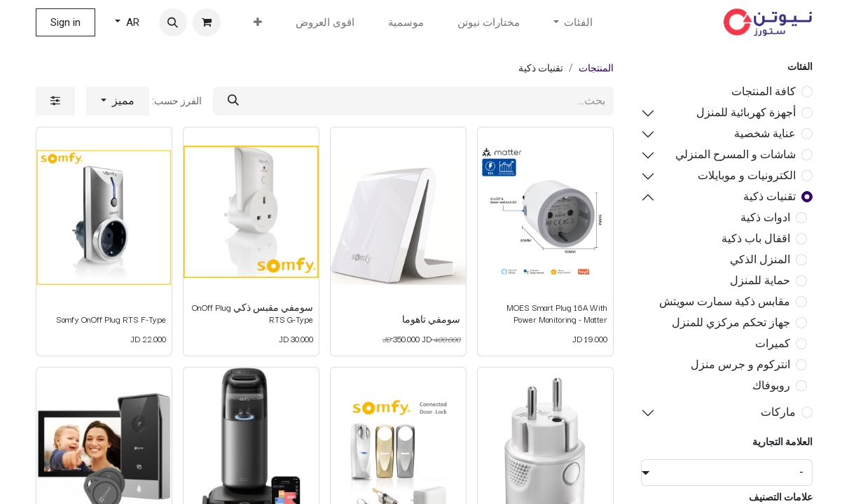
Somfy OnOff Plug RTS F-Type (111, 319)
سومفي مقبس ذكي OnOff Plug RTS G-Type (253, 313)
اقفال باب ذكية (756, 238)
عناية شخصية (765, 133)
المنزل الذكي (760, 259)
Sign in (65, 22)
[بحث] (233, 101)
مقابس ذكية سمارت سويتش (725, 301)
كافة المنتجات (764, 91)
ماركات (778, 412)
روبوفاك (771, 385)
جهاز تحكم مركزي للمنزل (731, 322)
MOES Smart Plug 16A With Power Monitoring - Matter (557, 313)
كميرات (773, 343)
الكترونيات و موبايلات (747, 175)
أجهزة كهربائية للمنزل (746, 112)
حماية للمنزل (760, 280)
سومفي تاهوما (431, 319)
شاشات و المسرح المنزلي (736, 154)
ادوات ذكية (765, 217)
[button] (173, 22)
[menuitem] (489, 23)
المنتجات (596, 68)
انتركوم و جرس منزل (740, 364)
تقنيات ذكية (769, 196)
